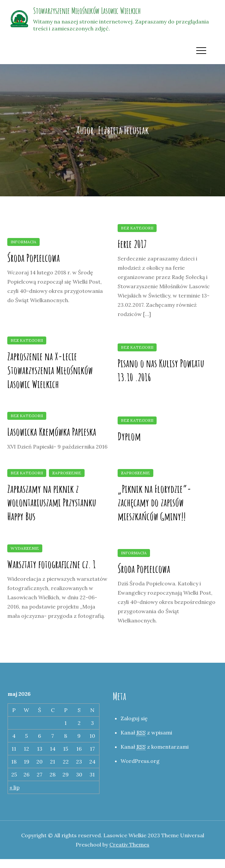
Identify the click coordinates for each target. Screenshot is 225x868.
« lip (15, 787)
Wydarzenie (25, 548)
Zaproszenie (67, 473)
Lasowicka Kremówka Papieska (52, 432)
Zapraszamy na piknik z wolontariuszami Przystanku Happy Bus (52, 502)
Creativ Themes (129, 845)
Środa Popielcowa (34, 258)
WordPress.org (140, 761)
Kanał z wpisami (146, 733)
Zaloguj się (134, 718)
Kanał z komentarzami (155, 747)
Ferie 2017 (132, 244)
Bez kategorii (137, 228)
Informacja (23, 242)
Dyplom (129, 436)
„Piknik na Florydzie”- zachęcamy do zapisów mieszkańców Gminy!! (154, 502)
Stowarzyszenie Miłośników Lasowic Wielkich (87, 11)
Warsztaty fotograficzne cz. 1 (52, 564)
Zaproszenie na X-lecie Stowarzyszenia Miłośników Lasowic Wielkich (50, 370)
